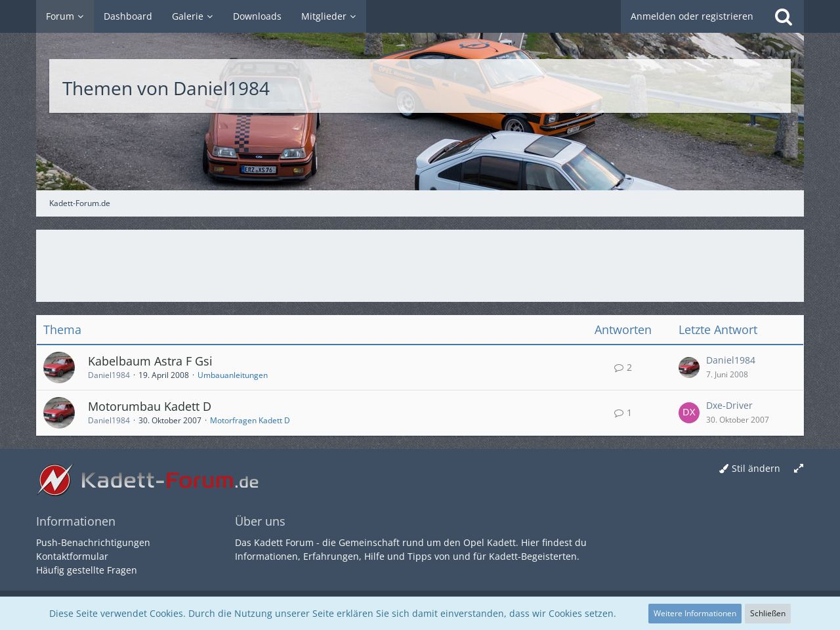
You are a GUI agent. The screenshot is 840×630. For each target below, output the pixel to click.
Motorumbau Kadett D (150, 406)
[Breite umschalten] (799, 469)
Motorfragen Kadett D (250, 420)
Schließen (768, 613)
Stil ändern (756, 468)
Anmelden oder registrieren (692, 16)
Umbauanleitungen (233, 375)
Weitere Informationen (695, 613)
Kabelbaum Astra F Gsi (150, 361)
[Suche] (784, 16)
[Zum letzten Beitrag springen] (689, 367)
